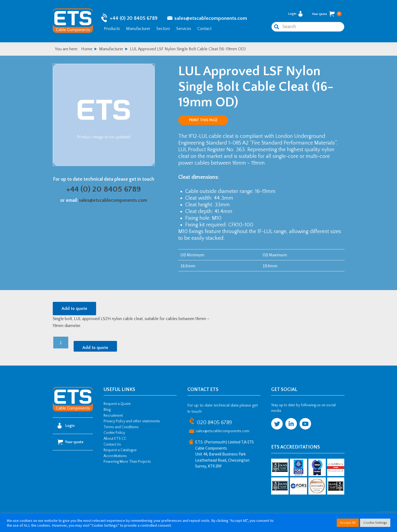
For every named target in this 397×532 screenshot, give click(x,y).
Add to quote (74, 309)
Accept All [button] (348, 523)
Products (112, 29)
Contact (204, 29)
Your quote (327, 14)
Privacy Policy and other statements (132, 422)
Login (295, 14)
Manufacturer (138, 29)
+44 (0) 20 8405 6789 (134, 19)
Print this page (203, 121)
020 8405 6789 (214, 423)
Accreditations (115, 457)
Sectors (163, 29)
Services (184, 29)
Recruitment (113, 416)
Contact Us (112, 445)
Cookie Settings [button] (375, 523)
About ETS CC (115, 439)
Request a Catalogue (120, 451)
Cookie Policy (114, 434)
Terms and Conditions (121, 428)
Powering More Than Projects (127, 462)
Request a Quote (117, 405)
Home (87, 50)
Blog (107, 411)
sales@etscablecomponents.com (211, 19)
